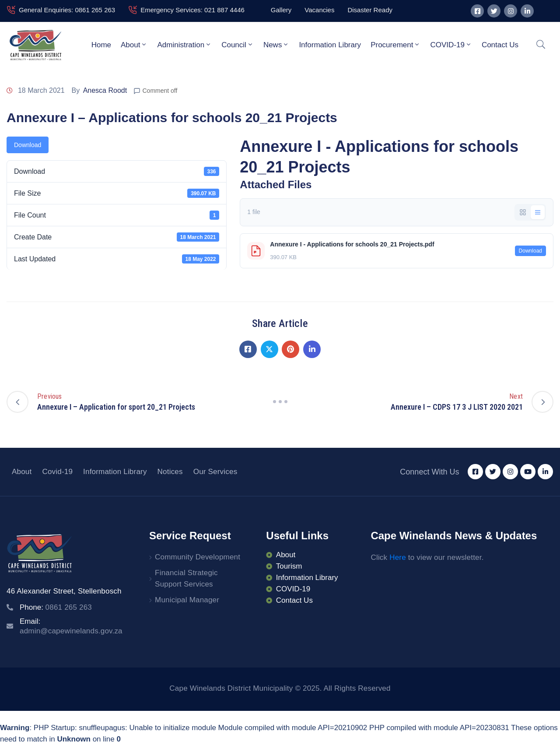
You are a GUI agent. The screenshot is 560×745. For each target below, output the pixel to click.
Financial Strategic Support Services (186, 578)
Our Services (215, 472)
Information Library (330, 45)
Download (28, 145)
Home (101, 45)
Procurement (395, 45)
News (276, 45)
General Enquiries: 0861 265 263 (67, 10)
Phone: (56, 607)
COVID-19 (451, 45)
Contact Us (500, 45)
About (134, 45)
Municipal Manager (187, 600)
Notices (170, 472)
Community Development (198, 557)
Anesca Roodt (105, 90)
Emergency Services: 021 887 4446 (192, 10)
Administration (184, 45)
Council (238, 45)
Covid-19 (57, 472)
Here (398, 557)
